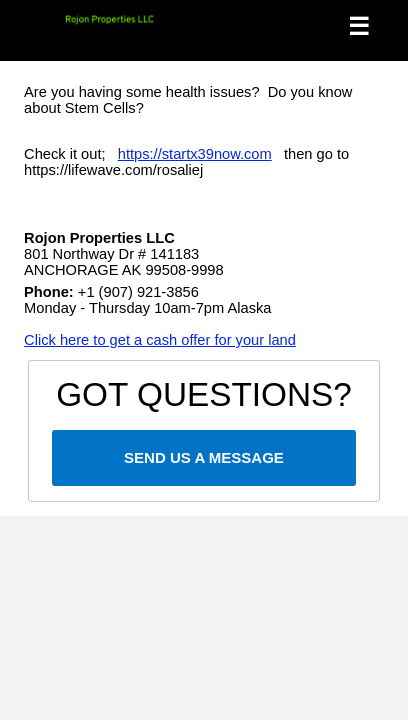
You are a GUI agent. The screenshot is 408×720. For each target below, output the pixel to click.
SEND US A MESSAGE (204, 457)
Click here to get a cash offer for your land (160, 340)
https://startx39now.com (195, 154)
